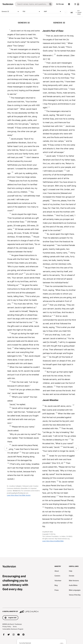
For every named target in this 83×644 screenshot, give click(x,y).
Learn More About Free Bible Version (19, 495)
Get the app (60, 4)
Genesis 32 (11, 12)
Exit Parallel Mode (79, 12)
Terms (15, 627)
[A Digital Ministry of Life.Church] (41, 611)
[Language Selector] (69, 4)
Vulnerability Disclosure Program (13, 629)
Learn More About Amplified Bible (53, 541)
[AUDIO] (66, 12)
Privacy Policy (7, 627)
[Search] (31, 4)
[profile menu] (77, 4)
